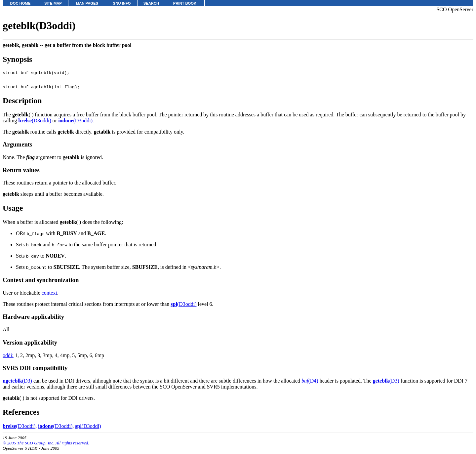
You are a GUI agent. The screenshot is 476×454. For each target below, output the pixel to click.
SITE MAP (53, 3)
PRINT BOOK (185, 3)
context (49, 296)
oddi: (8, 358)
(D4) (310, 384)
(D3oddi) (35, 124)
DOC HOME (20, 3)
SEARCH (151, 3)
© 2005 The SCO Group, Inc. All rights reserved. (46, 446)
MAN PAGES (87, 3)
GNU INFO (122, 3)
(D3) (17, 384)
